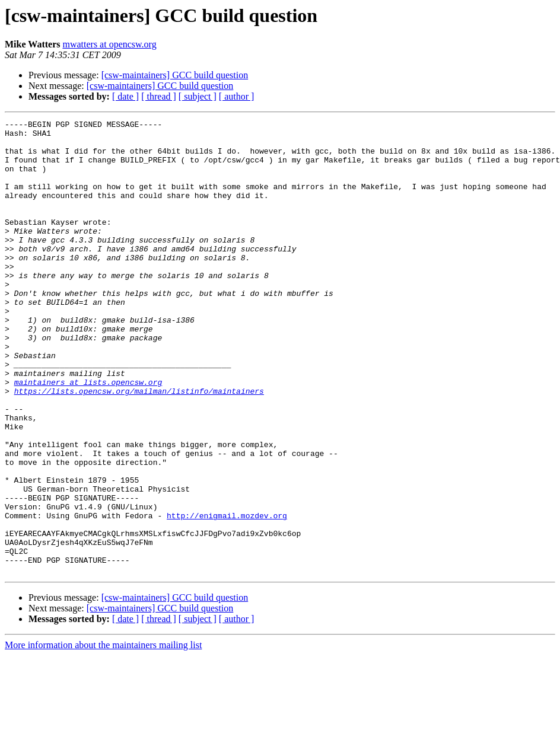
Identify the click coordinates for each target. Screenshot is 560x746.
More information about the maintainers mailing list (103, 736)
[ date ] (125, 96)
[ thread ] (159, 96)
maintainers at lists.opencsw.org (88, 435)
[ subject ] (198, 96)
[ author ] (237, 96)
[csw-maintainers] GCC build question (175, 75)
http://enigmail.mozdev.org (227, 595)
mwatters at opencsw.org (109, 44)
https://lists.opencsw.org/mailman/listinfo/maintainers (139, 446)
